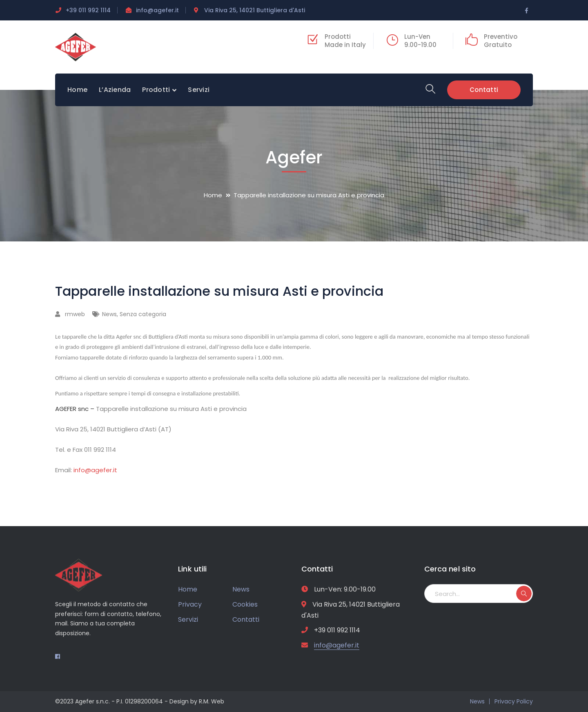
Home (213, 195)
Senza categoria (143, 314)
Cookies (245, 604)
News (109, 314)
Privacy (190, 604)
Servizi (188, 619)
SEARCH (524, 594)
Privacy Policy (514, 701)
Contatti (484, 89)
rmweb (75, 314)
